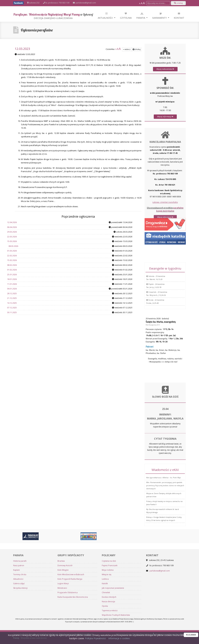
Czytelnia (126, 16)
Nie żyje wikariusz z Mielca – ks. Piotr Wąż (163, 510)
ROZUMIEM (191, 635)
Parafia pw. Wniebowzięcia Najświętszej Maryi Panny (53, 16)
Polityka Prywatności (95, 638)
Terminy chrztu (20, 628)
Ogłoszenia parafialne (37, 30)
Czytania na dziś (109, 614)
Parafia (141, 16)
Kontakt (179, 16)
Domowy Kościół (65, 619)
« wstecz (127, 49)
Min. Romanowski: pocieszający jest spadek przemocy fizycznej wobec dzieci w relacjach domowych (165, 518)
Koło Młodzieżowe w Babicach (71, 628)
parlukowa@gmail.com (86, 3)
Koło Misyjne (63, 623)
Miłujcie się (107, 628)
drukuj (137, 49)
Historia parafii (20, 614)
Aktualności (106, 16)
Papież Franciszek (110, 619)
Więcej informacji (165, 117)
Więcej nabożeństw (165, 69)
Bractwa (61, 614)
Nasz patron (19, 619)
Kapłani (16, 623)
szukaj (178, 3)
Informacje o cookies (119, 638)
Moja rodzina (108, 623)
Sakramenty (160, 16)
